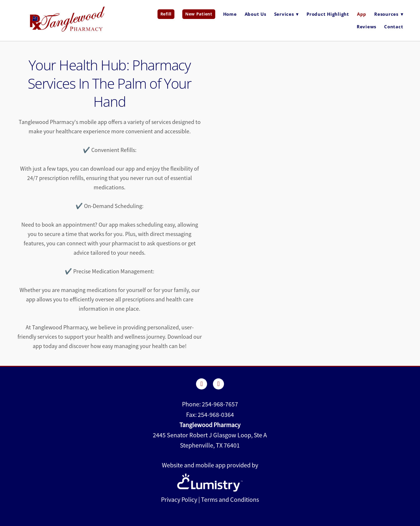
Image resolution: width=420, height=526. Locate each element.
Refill (166, 14)
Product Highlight (328, 14)
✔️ (79, 206)
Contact (394, 27)
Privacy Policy (179, 500)
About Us (256, 14)
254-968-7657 (220, 404)
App (362, 14)
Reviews (366, 27)
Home (230, 14)
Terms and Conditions (230, 500)
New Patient (199, 14)
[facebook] (202, 384)
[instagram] (218, 384)
